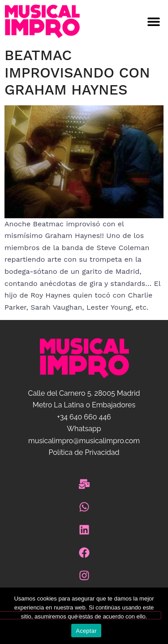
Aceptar (86, 631)
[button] (126, 22)
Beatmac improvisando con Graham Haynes (77, 72)
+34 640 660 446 (84, 417)
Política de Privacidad (84, 452)
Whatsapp (84, 429)
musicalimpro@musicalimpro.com (84, 441)
